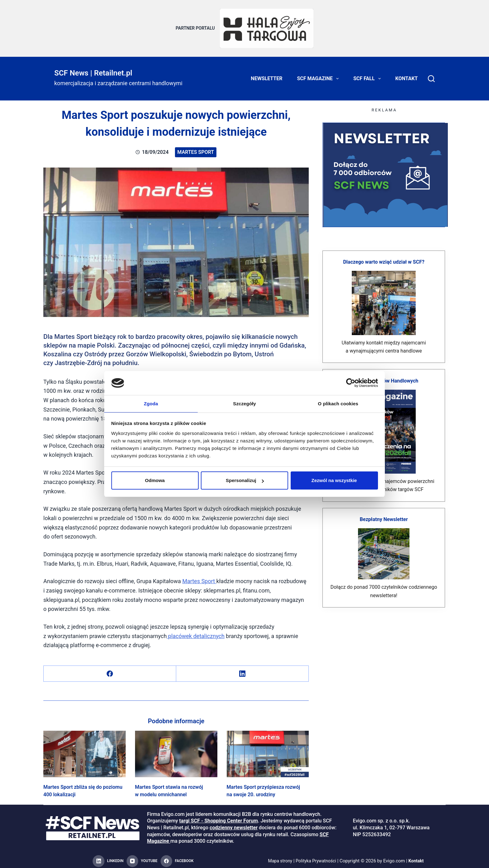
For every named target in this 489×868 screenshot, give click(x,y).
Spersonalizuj (245, 481)
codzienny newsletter (234, 824)
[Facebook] (110, 670)
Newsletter (266, 75)
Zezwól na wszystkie (334, 481)
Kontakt (407, 75)
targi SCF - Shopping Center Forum (219, 817)
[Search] (431, 75)
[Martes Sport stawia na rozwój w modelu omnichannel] (176, 750)
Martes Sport (196, 148)
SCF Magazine (319, 75)
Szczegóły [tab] (244, 403)
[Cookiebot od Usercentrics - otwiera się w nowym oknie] (351, 383)
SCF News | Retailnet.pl (93, 69)
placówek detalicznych (196, 632)
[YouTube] (142, 858)
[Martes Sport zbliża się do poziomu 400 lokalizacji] (85, 750)
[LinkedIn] (242, 670)
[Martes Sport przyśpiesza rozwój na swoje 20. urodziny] (268, 750)
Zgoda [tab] (151, 403)
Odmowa (155, 481)
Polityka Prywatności (316, 857)
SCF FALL (368, 75)
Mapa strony (278, 857)
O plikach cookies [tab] (338, 403)
